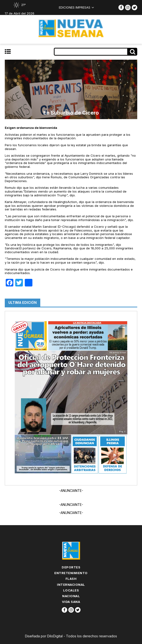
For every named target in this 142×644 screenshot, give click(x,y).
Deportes (71, 567)
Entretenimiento (71, 573)
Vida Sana (71, 602)
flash (71, 579)
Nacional (71, 596)
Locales (71, 590)
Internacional (71, 585)
